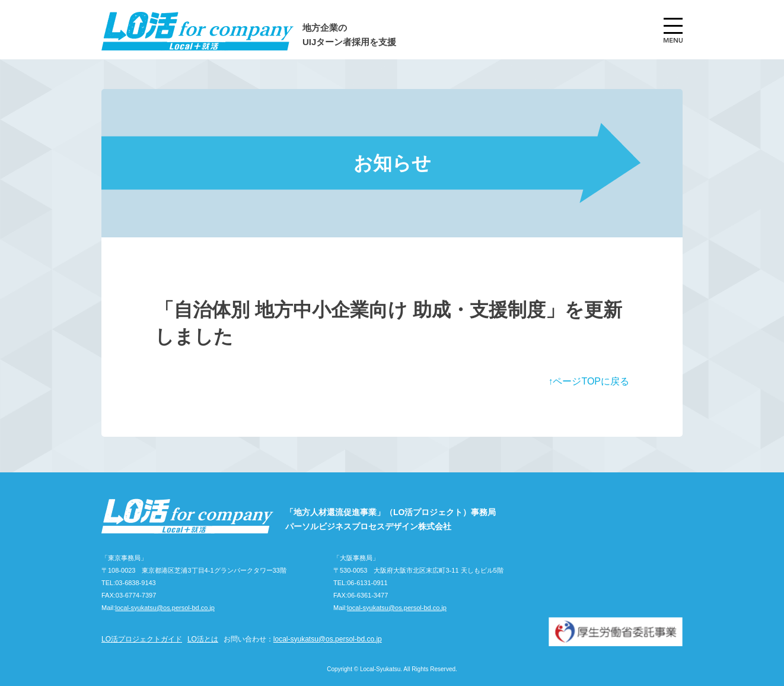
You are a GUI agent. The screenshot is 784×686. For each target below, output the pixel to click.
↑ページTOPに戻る (589, 381)
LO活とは (203, 639)
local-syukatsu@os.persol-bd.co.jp (165, 608)
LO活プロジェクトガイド (142, 639)
